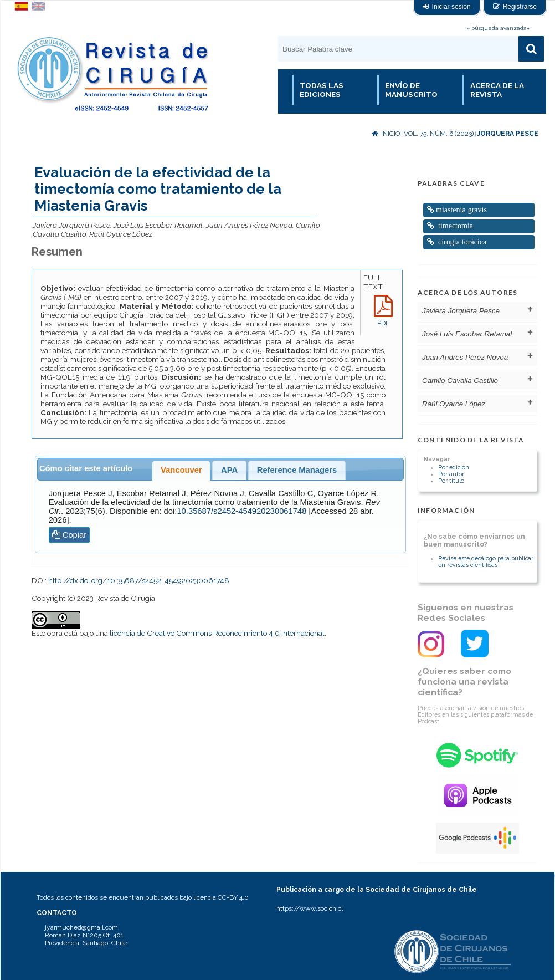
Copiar (70, 535)
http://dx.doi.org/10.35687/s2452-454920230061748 (139, 580)
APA (229, 470)
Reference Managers (297, 470)
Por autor (451, 474)
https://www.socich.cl (310, 908)
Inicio (386, 134)
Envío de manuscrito (411, 90)
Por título (451, 481)
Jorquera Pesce (508, 134)
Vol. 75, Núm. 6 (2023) (439, 134)
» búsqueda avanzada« (498, 28)
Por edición (454, 467)
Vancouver (181, 470)
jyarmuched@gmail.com (81, 927)
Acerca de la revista (497, 90)
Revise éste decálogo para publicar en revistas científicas (486, 562)
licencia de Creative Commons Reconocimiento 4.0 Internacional (217, 633)
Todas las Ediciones (322, 90)
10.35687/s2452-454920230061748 (241, 511)
